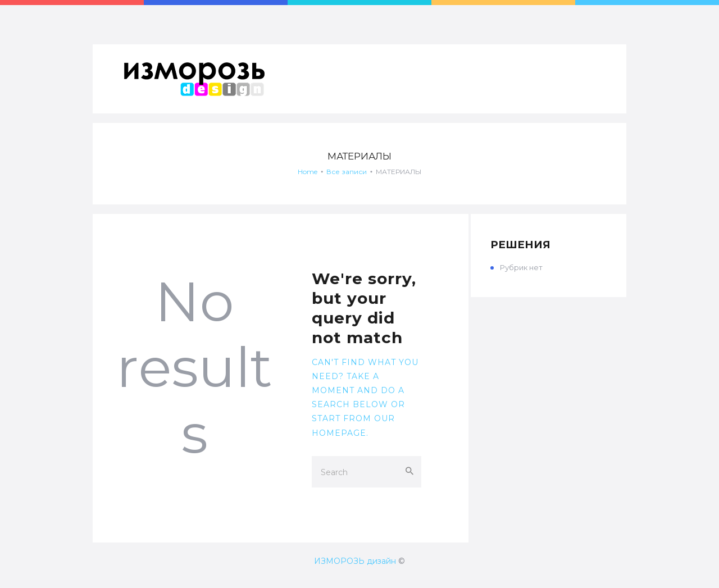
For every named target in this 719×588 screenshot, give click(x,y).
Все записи (347, 172)
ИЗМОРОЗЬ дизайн (355, 561)
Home (308, 172)
